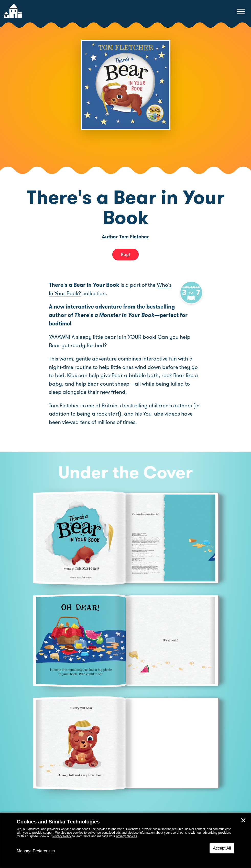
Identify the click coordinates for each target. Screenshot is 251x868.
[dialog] (126, 841)
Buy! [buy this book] (126, 255)
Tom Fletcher (134, 237)
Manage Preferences (36, 851)
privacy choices (126, 836)
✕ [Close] (243, 820)
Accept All (222, 848)
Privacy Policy (62, 836)
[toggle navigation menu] (241, 12)
